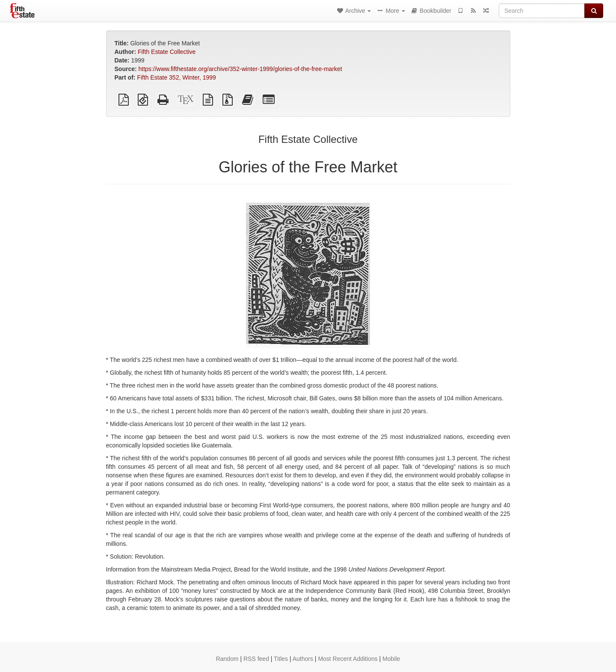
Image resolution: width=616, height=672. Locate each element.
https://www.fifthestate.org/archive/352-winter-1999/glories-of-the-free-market (240, 69)
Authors (303, 659)
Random (227, 659)
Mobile (391, 659)
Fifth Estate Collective (167, 52)
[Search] (542, 11)
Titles (281, 659)
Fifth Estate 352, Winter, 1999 (176, 77)
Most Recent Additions (348, 659)
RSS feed (256, 659)
